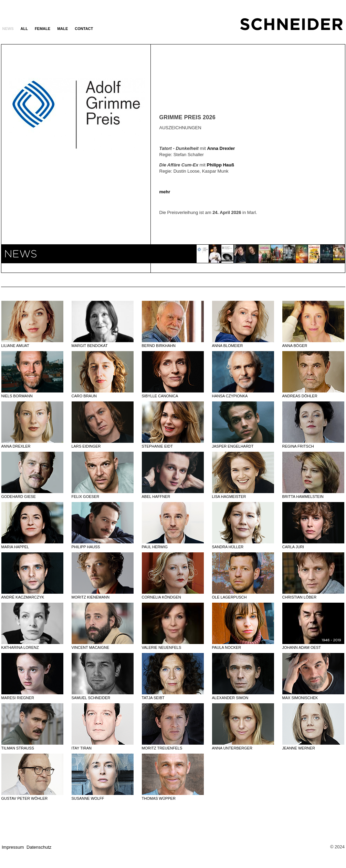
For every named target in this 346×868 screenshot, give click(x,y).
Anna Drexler (221, 148)
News (8, 29)
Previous (35, 158)
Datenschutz (39, 847)
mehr (165, 192)
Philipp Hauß (221, 165)
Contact (84, 29)
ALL (24, 29)
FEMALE (43, 29)
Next (116, 158)
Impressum (13, 847)
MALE (62, 29)
